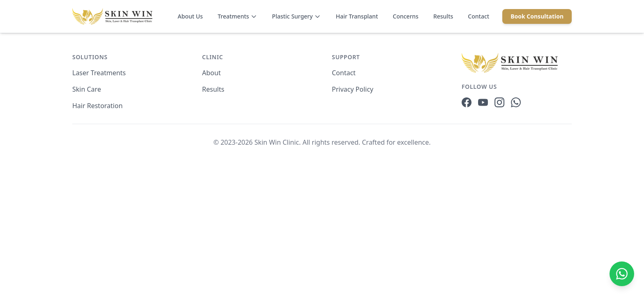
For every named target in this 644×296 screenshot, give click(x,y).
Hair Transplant (357, 16)
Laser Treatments (99, 73)
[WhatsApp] (516, 102)
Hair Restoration (98, 106)
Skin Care (87, 89)
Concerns (406, 16)
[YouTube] (483, 102)
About (211, 73)
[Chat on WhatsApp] (622, 274)
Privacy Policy (353, 89)
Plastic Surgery (296, 16)
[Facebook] (467, 102)
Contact (478, 16)
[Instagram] (499, 102)
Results (443, 16)
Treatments (237, 16)
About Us (190, 16)
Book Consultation (537, 16)
